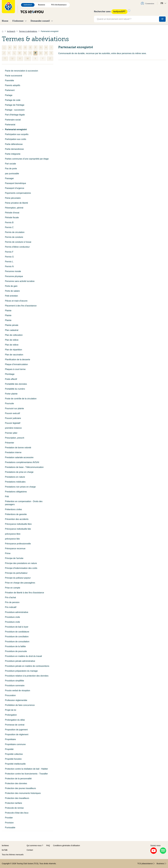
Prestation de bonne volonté (18, 448)
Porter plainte (11, 394)
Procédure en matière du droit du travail (23, 656)
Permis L (9, 262)
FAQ (48, 845)
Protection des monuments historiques (23, 793)
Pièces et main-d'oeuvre (16, 301)
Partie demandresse (14, 149)
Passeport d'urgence (15, 188)
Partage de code (13, 100)
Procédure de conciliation (17, 637)
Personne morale (13, 271)
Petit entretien (11, 296)
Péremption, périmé (14, 208)
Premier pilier (11, 433)
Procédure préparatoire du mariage (21, 671)
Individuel (28, 5)
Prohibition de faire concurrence (20, 705)
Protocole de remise (14, 808)
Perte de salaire (12, 291)
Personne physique (14, 276)
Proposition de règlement (17, 734)
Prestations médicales (15, 482)
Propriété (9, 749)
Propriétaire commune (15, 744)
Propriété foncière (13, 759)
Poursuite (9, 403)
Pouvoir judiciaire (13, 418)
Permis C (9, 227)
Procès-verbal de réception (18, 691)
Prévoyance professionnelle (18, 544)
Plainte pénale (12, 325)
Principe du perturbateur (16, 573)
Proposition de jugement (16, 730)
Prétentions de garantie (16, 514)
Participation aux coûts (16, 139)
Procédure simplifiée (15, 681)
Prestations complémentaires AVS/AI (22, 462)
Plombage (10, 374)
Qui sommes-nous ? (35, 845)
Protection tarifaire (14, 803)
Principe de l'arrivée (14, 558)
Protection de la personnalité (18, 779)
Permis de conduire (14, 237)
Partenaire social (13, 120)
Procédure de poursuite (16, 651)
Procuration (10, 695)
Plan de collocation (14, 335)
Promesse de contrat (15, 725)
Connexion (147, 3)
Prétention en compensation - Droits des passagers (24, 503)
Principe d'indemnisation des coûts (21, 568)
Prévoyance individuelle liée (18, 529)
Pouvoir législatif (13, 423)
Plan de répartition (14, 350)
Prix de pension (12, 602)
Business (42, 5)
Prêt (7, 497)
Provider (9, 818)
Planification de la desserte (18, 360)
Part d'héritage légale (15, 115)
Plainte (8, 311)
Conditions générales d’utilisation (66, 845)
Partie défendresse (14, 144)
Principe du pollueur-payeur (18, 578)
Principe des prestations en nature (21, 563)
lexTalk (5, 850)
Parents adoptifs (13, 85)
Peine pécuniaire (13, 198)
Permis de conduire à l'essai (18, 242)
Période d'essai (12, 213)
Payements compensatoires (18, 193)
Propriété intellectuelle (15, 764)
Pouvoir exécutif (12, 413)
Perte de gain (11, 286)
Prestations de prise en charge (19, 472)
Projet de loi (11, 710)
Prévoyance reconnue (15, 549)
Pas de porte (11, 169)
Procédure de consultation (17, 642)
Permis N (9, 266)
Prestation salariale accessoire (19, 457)
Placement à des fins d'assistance (21, 306)
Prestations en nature (15, 477)
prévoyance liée (12, 539)
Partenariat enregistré (14, 129)
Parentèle (10, 80)
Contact (30, 850)
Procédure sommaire (15, 686)
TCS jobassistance (146, 864)
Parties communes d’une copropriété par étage (27, 159)
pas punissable (12, 174)
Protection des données (16, 783)
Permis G (9, 257)
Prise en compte (13, 588)
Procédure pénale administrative (20, 661)
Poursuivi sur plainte (14, 408)
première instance (13, 428)
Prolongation (11, 715)
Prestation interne (13, 452)
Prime (8, 553)
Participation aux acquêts (17, 134)
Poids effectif (11, 379)
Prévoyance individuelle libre (18, 524)
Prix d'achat (10, 597)
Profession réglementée (16, 700)
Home (5, 21)
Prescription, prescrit (15, 438)
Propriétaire (10, 739)
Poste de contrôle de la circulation (21, 399)
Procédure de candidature (17, 632)
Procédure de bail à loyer (17, 627)
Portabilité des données (16, 384)
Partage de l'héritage (15, 105)
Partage (9, 95)
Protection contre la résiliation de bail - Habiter (26, 769)
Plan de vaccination (14, 355)
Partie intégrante (13, 154)
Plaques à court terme (15, 369)
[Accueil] (3, 31)
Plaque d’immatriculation (16, 364)
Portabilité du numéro (15, 389)
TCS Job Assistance (59, 5)
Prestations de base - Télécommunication (24, 467)
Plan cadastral (12, 330)
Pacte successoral (14, 76)
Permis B (9, 222)
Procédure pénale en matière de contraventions (27, 666)
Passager (9, 178)
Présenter (10, 443)
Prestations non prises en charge (20, 487)
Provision (9, 823)
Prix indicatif (11, 607)
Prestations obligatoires (16, 492)
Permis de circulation (15, 232)
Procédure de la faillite (15, 646)
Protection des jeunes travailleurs (20, 788)
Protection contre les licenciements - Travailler (26, 774)
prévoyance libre (13, 534)
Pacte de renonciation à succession (22, 71)
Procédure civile (12, 617)
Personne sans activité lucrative (20, 281)
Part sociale (10, 164)
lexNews (5, 845)
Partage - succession (15, 110)
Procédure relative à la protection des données (27, 676)
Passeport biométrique (15, 183)
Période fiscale (12, 217)
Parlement (10, 90)
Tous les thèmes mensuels (13, 855)
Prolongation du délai (15, 720)
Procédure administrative (17, 612)
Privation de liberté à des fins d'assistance (24, 593)
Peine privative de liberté (16, 203)
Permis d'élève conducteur (17, 247)
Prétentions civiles (13, 509)
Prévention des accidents (17, 519)
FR (163, 3)
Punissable (10, 828)
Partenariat (10, 125)
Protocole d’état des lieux (17, 813)
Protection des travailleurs (17, 798)
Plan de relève (12, 340)
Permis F (9, 252)
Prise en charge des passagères (20, 583)
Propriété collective (14, 754)
